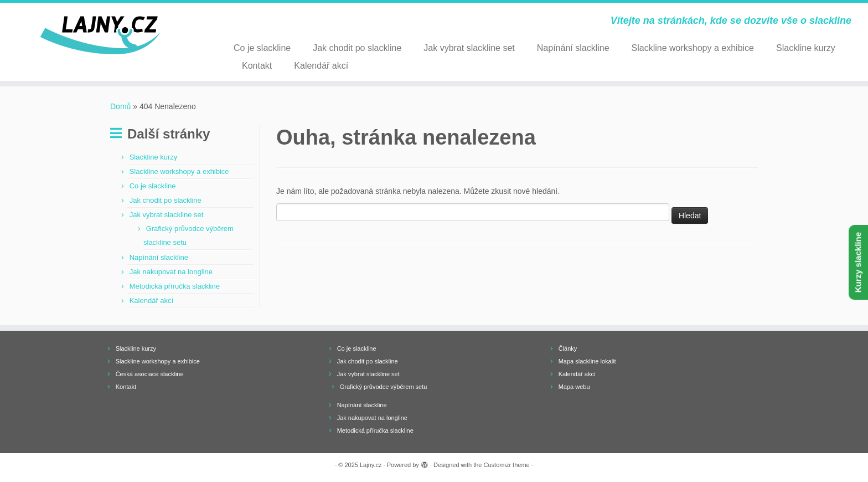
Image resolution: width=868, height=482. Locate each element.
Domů (120, 106)
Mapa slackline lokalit (587, 361)
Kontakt (257, 66)
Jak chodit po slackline (357, 48)
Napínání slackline (573, 48)
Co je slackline (262, 48)
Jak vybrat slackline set (469, 48)
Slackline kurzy (806, 48)
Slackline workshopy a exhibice (693, 48)
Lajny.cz (371, 465)
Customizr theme (507, 465)
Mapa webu (574, 387)
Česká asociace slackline (150, 374)
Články (568, 348)
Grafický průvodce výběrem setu (384, 387)
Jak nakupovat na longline (171, 272)
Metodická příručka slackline (175, 286)
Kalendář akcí (321, 66)
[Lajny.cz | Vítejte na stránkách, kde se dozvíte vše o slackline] (100, 35)
